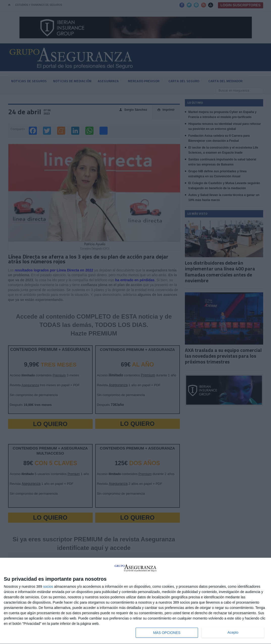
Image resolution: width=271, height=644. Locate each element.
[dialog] (135, 601)
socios (48, 586)
